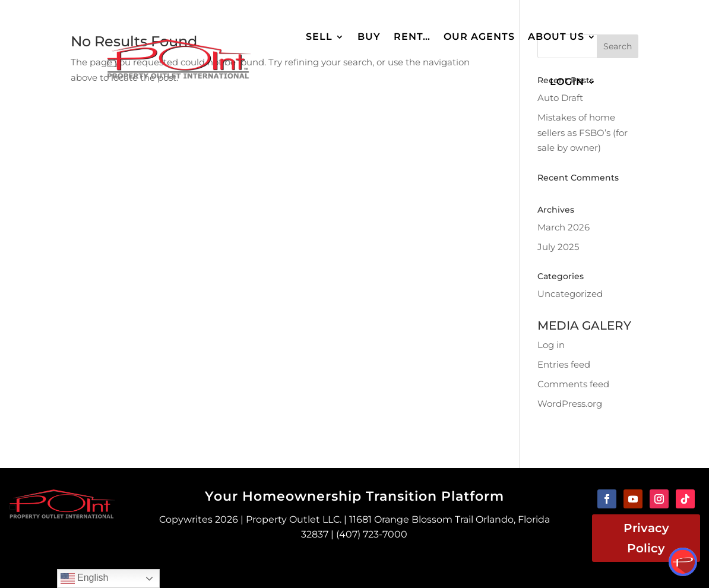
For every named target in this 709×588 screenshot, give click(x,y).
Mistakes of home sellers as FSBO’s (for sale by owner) (583, 132)
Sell (319, 37)
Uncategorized (570, 294)
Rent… (412, 37)
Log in (551, 345)
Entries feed (564, 364)
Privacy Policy (646, 538)
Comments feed (573, 384)
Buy (369, 37)
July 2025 (558, 247)
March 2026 (564, 227)
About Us (556, 37)
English (85, 578)
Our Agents (479, 37)
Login (567, 82)
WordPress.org (570, 404)
